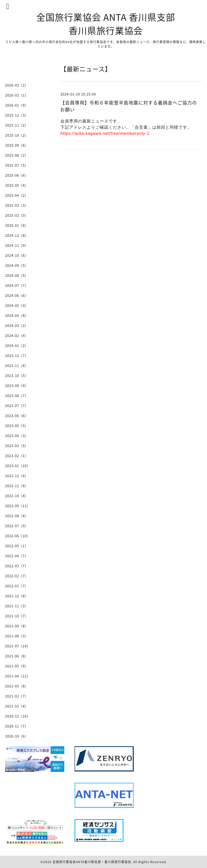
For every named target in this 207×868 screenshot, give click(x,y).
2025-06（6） (17, 175)
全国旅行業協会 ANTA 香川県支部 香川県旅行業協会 (106, 24)
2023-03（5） (17, 446)
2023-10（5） (17, 376)
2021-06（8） (17, 656)
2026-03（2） (17, 85)
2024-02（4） (17, 336)
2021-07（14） (18, 646)
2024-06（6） (17, 295)
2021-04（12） (18, 676)
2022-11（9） (17, 486)
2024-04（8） (17, 315)
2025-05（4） (17, 185)
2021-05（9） (17, 666)
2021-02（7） (17, 696)
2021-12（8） (17, 596)
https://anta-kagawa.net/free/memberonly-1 (105, 133)
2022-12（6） (17, 476)
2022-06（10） (18, 536)
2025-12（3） (17, 115)
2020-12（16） (18, 716)
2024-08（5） (17, 275)
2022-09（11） (18, 506)
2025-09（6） (17, 145)
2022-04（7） (17, 556)
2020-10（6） (17, 736)
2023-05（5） (17, 426)
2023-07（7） (17, 406)
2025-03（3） (17, 205)
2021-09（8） (17, 626)
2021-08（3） (17, 636)
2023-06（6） (17, 416)
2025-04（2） (17, 195)
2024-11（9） (17, 245)
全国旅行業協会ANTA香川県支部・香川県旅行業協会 (92, 862)
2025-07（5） (17, 165)
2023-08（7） (17, 396)
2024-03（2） (17, 325)
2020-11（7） (17, 726)
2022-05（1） (17, 546)
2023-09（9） (17, 386)
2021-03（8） (17, 686)
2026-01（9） (17, 105)
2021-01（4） (17, 706)
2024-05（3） (17, 305)
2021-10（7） (17, 616)
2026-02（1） (17, 95)
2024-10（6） (17, 255)
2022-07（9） (17, 526)
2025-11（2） (17, 125)
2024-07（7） (17, 285)
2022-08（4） (17, 516)
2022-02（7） (17, 576)
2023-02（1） (17, 456)
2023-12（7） (17, 356)
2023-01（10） (18, 466)
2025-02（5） (17, 215)
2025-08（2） (17, 155)
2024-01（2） (17, 346)
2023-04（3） (17, 436)
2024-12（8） (17, 235)
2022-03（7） (17, 566)
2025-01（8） (17, 225)
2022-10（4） (17, 496)
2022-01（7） (17, 586)
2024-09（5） (17, 265)
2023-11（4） (17, 366)
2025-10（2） (17, 135)
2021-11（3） (17, 606)
